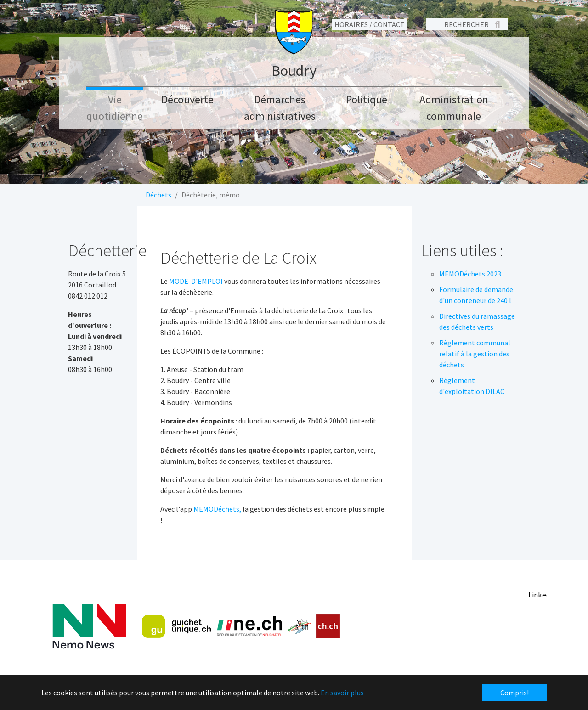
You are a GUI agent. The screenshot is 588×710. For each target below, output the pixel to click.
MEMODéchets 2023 (470, 274)
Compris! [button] (514, 693)
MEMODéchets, (217, 509)
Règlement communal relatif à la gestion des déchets (475, 354)
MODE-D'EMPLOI (196, 281)
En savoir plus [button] (342, 693)
